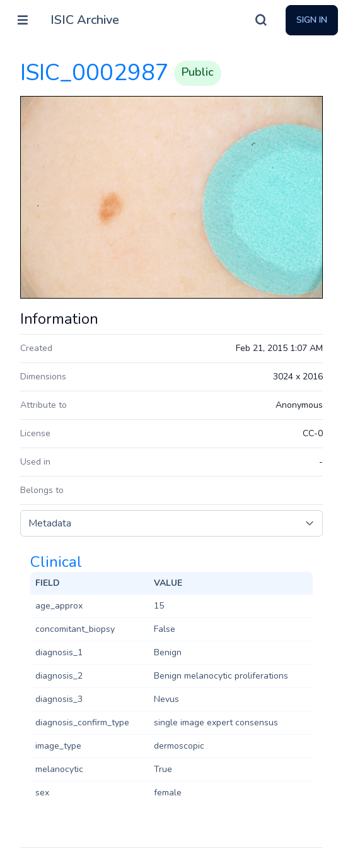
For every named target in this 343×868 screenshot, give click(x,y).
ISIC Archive (85, 20)
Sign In (312, 20)
